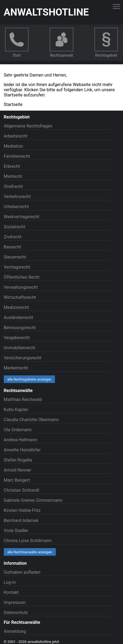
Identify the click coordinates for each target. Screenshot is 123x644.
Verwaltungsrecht (21, 287)
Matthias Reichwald (23, 400)
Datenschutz (16, 613)
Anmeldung (15, 631)
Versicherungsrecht (23, 358)
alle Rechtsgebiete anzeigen (29, 379)
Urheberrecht (16, 207)
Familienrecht (17, 156)
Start (17, 55)
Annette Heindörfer (22, 450)
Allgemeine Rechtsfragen (28, 126)
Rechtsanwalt (61, 55)
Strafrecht (13, 186)
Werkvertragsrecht (22, 217)
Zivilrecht (13, 237)
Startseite (13, 104)
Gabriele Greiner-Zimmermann (33, 500)
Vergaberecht (17, 338)
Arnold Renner (18, 470)
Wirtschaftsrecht (20, 297)
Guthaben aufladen (22, 572)
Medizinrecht (16, 307)
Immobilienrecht (20, 348)
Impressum (15, 602)
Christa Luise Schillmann (28, 541)
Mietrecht (13, 176)
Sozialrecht (15, 227)
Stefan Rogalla (18, 460)
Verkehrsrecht (17, 197)
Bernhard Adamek (21, 520)
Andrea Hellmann (21, 440)
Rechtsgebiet (106, 55)
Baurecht (13, 247)
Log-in (10, 582)
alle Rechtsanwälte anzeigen (30, 552)
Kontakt (11, 592)
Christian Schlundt (22, 490)
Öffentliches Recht (22, 277)
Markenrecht (16, 368)
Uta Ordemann (18, 430)
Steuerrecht (15, 257)
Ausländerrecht (19, 318)
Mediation (14, 146)
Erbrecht (12, 166)
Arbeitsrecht (16, 136)
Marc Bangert (17, 480)
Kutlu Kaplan (16, 410)
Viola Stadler (16, 531)
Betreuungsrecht (20, 328)
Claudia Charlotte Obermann (31, 420)
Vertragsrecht (17, 267)
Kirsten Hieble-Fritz (22, 510)
